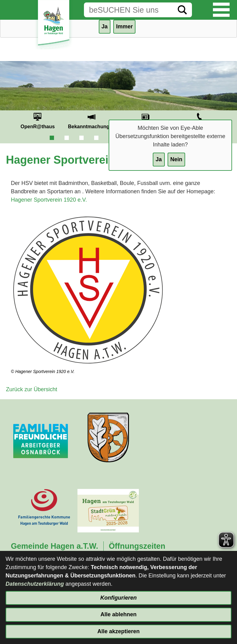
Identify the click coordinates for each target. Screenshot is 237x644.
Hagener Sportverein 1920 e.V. (49, 200)
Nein (176, 159)
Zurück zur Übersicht (31, 389)
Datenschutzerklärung (35, 584)
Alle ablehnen (118, 614)
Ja (159, 159)
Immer (124, 27)
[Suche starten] (182, 10)
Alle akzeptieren (118, 631)
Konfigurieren (118, 598)
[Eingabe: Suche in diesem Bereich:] (128, 10)
